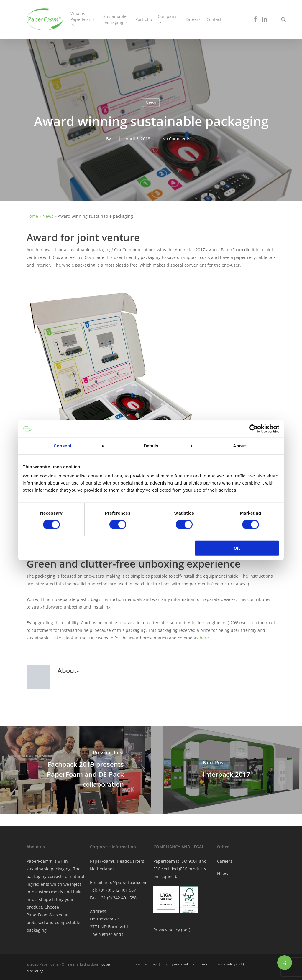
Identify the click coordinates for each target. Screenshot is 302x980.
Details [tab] (151, 446)
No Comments (176, 139)
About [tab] (239, 446)
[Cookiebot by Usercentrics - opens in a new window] (253, 429)
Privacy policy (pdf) (229, 964)
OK (237, 548)
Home (32, 216)
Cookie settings (145, 964)
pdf (186, 930)
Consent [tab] (63, 446)
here (204, 638)
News (151, 103)
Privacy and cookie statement (185, 964)
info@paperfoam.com (126, 882)
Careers (225, 861)
